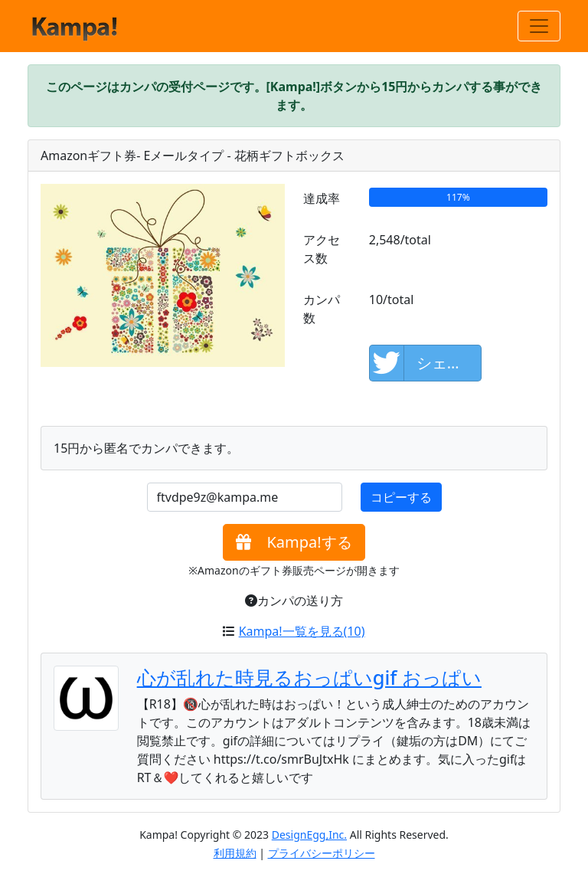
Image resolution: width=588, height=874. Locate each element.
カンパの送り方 (294, 601)
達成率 (322, 198)
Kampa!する (294, 542)
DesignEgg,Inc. (309, 835)
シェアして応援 (426, 363)
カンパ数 (322, 309)
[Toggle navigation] (539, 26)
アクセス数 (322, 249)
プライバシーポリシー (322, 853)
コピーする (401, 497)
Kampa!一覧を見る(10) (302, 631)
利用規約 (235, 853)
